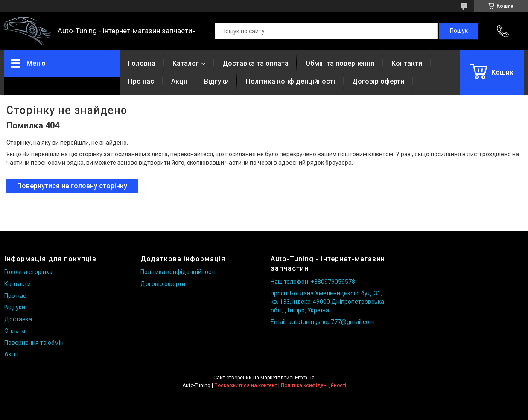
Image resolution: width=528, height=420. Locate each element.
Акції (179, 81)
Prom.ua (305, 378)
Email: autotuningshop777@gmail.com (323, 322)
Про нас (141, 81)
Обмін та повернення (340, 63)
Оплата (15, 331)
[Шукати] (459, 31)
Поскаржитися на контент (246, 385)
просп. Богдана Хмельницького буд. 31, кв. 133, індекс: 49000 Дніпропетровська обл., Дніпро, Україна (327, 302)
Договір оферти (378, 81)
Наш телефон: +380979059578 (313, 282)
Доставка (18, 319)
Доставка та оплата (255, 63)
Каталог (186, 63)
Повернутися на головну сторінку (72, 186)
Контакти (407, 63)
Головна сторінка (28, 272)
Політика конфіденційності (290, 81)
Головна (142, 63)
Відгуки (216, 81)
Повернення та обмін (34, 343)
